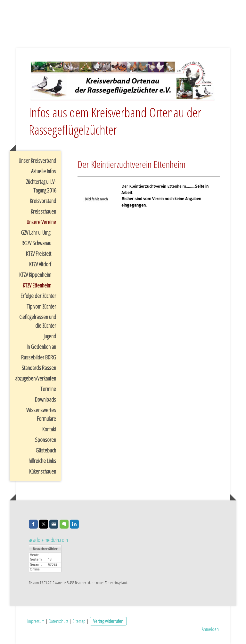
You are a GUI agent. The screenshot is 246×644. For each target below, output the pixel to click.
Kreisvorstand (43, 201)
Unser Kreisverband (37, 161)
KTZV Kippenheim (35, 275)
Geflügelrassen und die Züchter (38, 321)
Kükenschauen (43, 471)
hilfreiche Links (42, 461)
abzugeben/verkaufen (36, 378)
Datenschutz (58, 621)
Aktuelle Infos (44, 171)
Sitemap (79, 621)
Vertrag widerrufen (108, 621)
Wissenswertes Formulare (41, 414)
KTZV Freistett (39, 254)
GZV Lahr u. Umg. (36, 232)
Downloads (45, 399)
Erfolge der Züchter (38, 296)
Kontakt (49, 429)
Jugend (50, 336)
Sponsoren (45, 440)
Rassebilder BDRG (39, 357)
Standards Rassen (39, 368)
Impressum (36, 621)
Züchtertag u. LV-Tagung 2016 (41, 186)
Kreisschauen (43, 211)
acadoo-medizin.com (48, 540)
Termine (48, 389)
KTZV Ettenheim (37, 285)
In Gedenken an (41, 347)
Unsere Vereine (41, 222)
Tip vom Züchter (41, 306)
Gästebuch (46, 450)
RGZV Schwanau (36, 243)
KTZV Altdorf (40, 264)
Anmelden (210, 629)
